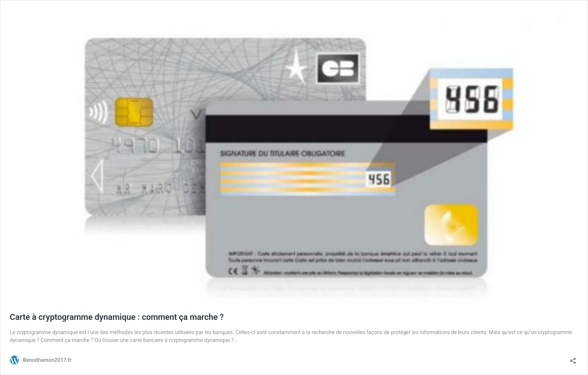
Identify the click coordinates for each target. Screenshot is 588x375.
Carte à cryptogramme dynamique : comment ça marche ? (117, 317)
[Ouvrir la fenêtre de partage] (573, 358)
